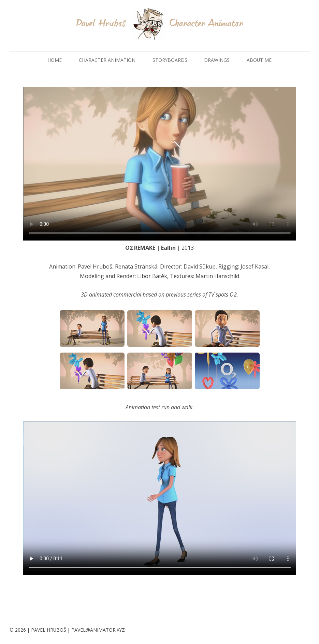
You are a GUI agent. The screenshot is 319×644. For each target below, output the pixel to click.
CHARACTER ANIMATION (107, 60)
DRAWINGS (217, 60)
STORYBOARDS (170, 60)
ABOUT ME (259, 60)
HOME (55, 60)
